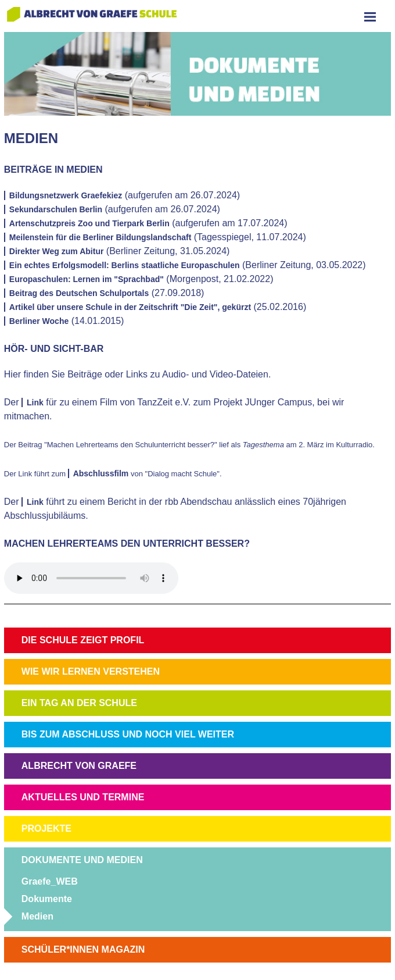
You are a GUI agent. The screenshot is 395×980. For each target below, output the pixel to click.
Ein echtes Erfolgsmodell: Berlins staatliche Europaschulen (125, 265)
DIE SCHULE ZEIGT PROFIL (83, 640)
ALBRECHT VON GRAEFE (79, 766)
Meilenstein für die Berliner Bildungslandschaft (100, 237)
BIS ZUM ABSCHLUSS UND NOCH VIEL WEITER (128, 734)
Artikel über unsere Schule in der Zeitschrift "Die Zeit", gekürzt (130, 307)
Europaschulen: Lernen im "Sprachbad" (87, 279)
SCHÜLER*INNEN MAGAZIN (83, 949)
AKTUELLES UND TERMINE (83, 797)
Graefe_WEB (50, 881)
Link (35, 402)
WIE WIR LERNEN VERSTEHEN (91, 671)
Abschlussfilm (101, 473)
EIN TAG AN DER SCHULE (79, 703)
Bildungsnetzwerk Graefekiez (66, 195)
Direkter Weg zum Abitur (57, 251)
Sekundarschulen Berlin (56, 209)
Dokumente (47, 899)
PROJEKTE (46, 828)
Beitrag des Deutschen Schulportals (79, 293)
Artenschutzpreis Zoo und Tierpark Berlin (89, 223)
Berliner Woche (39, 321)
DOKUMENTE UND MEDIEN (82, 860)
